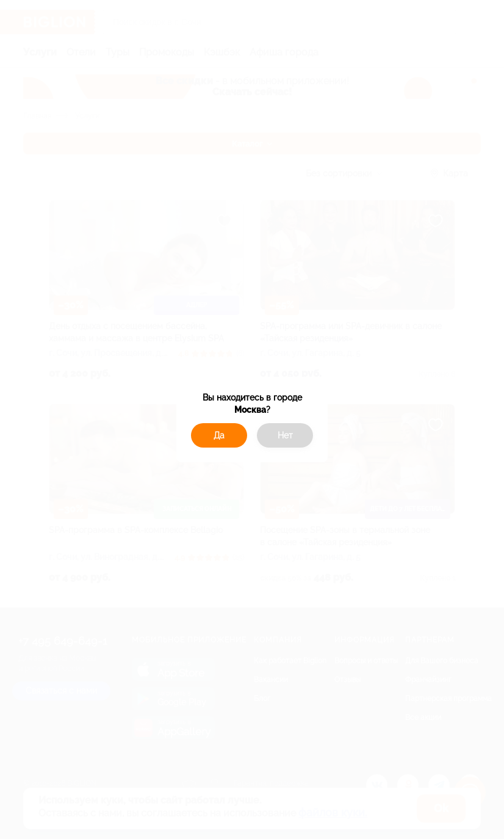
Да (219, 435)
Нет (285, 435)
